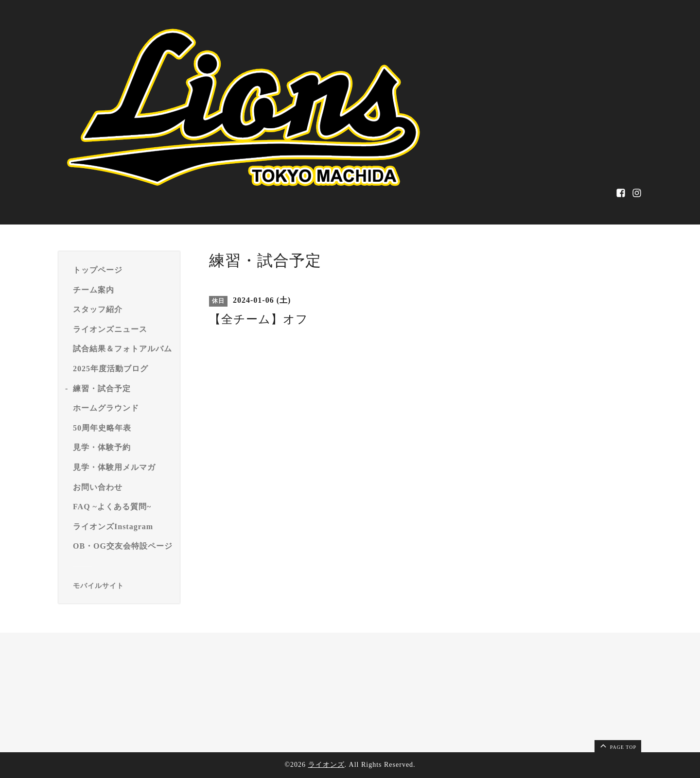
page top (617, 745)
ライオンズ (326, 765)
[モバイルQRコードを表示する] (123, 586)
